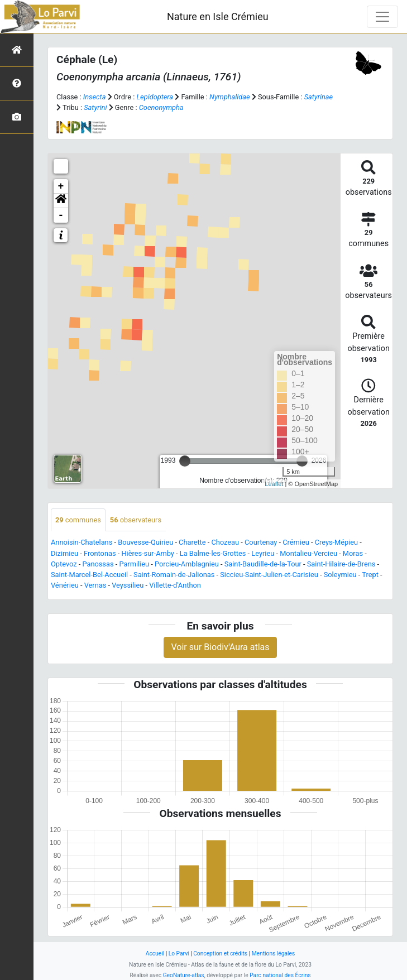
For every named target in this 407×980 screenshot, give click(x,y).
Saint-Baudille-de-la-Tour (263, 564)
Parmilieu (134, 564)
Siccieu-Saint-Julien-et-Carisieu (269, 575)
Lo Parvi (179, 953)
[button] (61, 201)
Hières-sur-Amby (147, 553)
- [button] (61, 215)
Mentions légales (274, 953)
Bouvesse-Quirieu (145, 542)
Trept (370, 575)
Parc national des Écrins (280, 975)
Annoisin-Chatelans (82, 542)
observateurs (136, 520)
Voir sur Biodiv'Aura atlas (220, 647)
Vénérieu (65, 585)
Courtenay (261, 542)
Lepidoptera (155, 97)
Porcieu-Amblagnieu (187, 564)
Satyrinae (319, 97)
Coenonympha (161, 107)
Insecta (95, 97)
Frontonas (100, 553)
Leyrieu (263, 553)
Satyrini (95, 107)
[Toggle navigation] (382, 17)
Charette (192, 542)
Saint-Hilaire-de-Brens (341, 564)
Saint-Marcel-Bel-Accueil (89, 575)
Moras (353, 553)
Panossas (98, 564)
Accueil (155, 953)
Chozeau (226, 542)
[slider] (185, 461)
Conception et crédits (220, 953)
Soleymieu (340, 575)
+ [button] (61, 186)
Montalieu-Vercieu (308, 553)
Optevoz (64, 564)
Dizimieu (64, 553)
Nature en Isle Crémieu (218, 16)
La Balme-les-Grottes (213, 553)
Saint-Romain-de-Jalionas (174, 575)
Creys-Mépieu (337, 542)
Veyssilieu (128, 585)
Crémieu (296, 542)
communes (78, 520)
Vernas (95, 585)
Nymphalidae (230, 97)
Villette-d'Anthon (175, 585)
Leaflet (274, 484)
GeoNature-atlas (184, 975)
